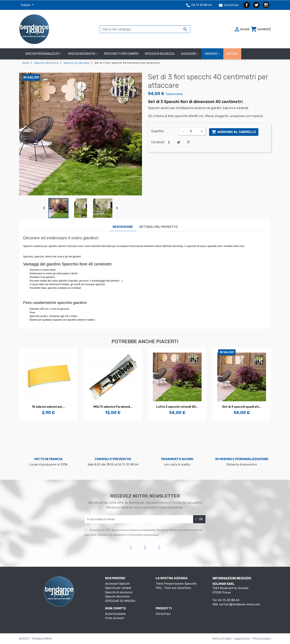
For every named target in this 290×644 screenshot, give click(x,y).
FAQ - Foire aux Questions (173, 588)
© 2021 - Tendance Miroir (35, 639)
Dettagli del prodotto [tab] (158, 227)
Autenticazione (115, 614)
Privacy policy (262, 639)
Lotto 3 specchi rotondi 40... (177, 407)
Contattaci (229, 5)
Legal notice (242, 639)
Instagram (266, 5)
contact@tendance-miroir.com (240, 604)
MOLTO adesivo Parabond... (113, 407)
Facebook (247, 5)
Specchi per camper (118, 588)
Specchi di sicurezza (119, 592)
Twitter (256, 5)
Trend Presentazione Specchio (176, 584)
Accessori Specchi (117, 584)
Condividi (169, 142)
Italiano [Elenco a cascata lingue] (26, 5)
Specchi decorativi (117, 597)
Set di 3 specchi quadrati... (242, 407)
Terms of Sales (222, 639)
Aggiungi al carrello (234, 132)
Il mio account (115, 618)
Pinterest (188, 142)
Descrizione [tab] (123, 227)
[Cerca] (145, 29)
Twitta (179, 142)
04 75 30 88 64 (199, 5)
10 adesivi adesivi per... (48, 407)
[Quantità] (192, 131)
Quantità (157, 131)
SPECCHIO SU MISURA (120, 601)
